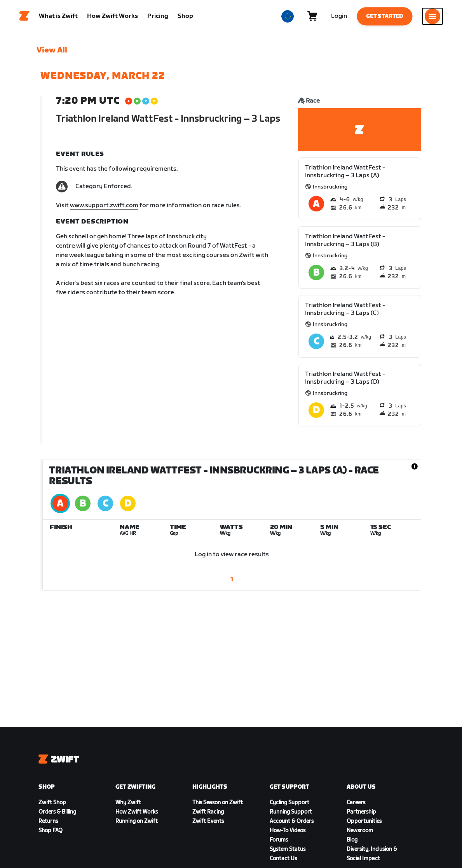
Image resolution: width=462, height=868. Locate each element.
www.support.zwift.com (104, 208)
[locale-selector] (288, 17)
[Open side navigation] (432, 17)
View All (52, 52)
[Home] (24, 17)
